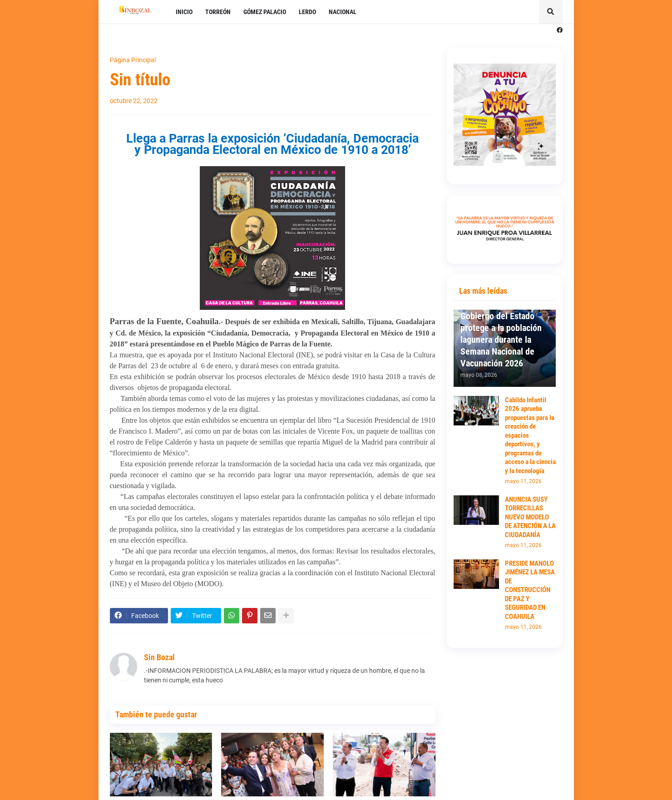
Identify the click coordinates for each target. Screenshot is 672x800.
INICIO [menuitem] (184, 12)
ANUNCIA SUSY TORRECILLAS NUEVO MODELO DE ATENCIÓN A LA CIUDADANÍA (530, 517)
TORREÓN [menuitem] (218, 12)
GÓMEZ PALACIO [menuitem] (265, 12)
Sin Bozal (159, 657)
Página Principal (133, 60)
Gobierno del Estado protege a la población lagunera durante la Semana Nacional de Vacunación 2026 (501, 340)
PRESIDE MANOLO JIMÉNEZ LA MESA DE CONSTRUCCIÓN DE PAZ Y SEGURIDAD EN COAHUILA (530, 590)
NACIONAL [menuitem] (343, 12)
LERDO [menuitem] (307, 12)
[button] (551, 12)
